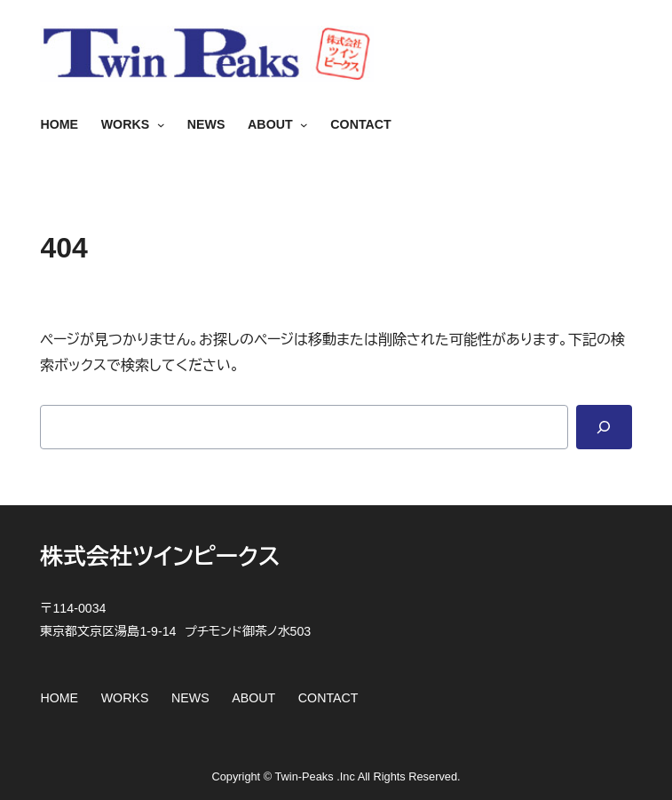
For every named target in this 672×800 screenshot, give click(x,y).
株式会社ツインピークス (160, 557)
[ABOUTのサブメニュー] (300, 125)
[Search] (604, 427)
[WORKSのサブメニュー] (157, 125)
